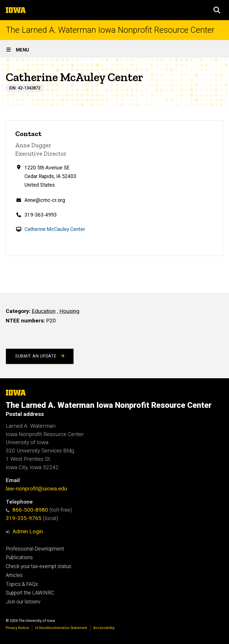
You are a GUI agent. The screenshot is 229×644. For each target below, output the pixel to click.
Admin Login (28, 531)
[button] (217, 10)
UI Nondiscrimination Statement (61, 628)
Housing (69, 311)
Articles (14, 575)
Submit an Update (40, 356)
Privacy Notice (17, 628)
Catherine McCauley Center (55, 229)
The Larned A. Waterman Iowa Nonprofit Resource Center (110, 30)
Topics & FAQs (22, 584)
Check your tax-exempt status (39, 566)
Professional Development (35, 549)
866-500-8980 (27, 510)
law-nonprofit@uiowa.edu (36, 489)
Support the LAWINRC (30, 593)
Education (44, 311)
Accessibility (104, 628)
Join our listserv (23, 602)
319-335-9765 (24, 518)
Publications (19, 557)
